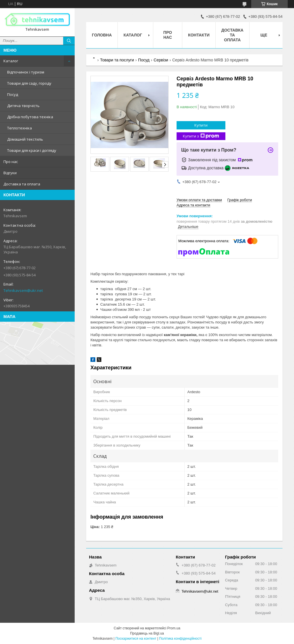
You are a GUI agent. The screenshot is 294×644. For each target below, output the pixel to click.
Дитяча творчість (23, 106)
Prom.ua (174, 628)
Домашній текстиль (25, 139)
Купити (201, 125)
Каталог (11, 61)
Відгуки (10, 173)
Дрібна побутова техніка (30, 117)
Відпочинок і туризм (26, 72)
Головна (102, 35)
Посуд (13, 94)
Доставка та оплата (22, 184)
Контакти (199, 35)
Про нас (11, 162)
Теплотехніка (20, 128)
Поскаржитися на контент (136, 639)
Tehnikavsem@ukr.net (23, 290)
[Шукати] (69, 41)
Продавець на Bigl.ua (147, 633)
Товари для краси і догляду (32, 150)
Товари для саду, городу (29, 83)
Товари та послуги (117, 60)
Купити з (201, 136)
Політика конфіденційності (180, 639)
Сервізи (161, 60)
